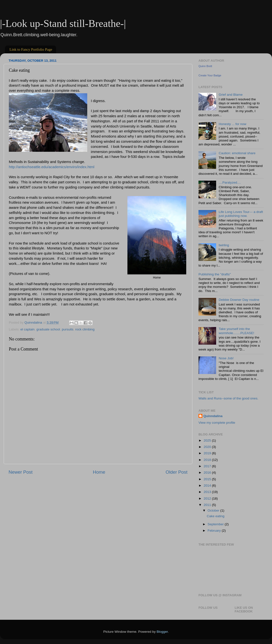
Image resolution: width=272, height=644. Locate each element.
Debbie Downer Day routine (239, 300)
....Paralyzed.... (230, 182)
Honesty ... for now (232, 124)
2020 (208, 447)
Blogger (162, 632)
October (214, 510)
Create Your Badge (210, 75)
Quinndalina (213, 416)
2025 (208, 440)
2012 (208, 498)
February (215, 531)
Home (99, 472)
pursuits (68, 329)
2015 (208, 479)
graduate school (48, 329)
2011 (208, 505)
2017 (208, 466)
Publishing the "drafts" (215, 274)
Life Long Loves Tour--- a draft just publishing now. (241, 214)
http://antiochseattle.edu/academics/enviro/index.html (52, 167)
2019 (208, 453)
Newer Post (21, 472)
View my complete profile (217, 423)
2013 (208, 492)
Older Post (177, 472)
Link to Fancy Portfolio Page (31, 49)
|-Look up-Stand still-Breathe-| (63, 23)
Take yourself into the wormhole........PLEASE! (236, 331)
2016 (208, 473)
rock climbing (85, 329)
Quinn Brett (205, 66)
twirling (224, 245)
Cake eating (216, 516)
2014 (208, 486)
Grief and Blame (231, 95)
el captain (27, 329)
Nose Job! (226, 358)
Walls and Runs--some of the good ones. (228, 398)
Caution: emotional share (237, 153)
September (216, 524)
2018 (208, 460)
